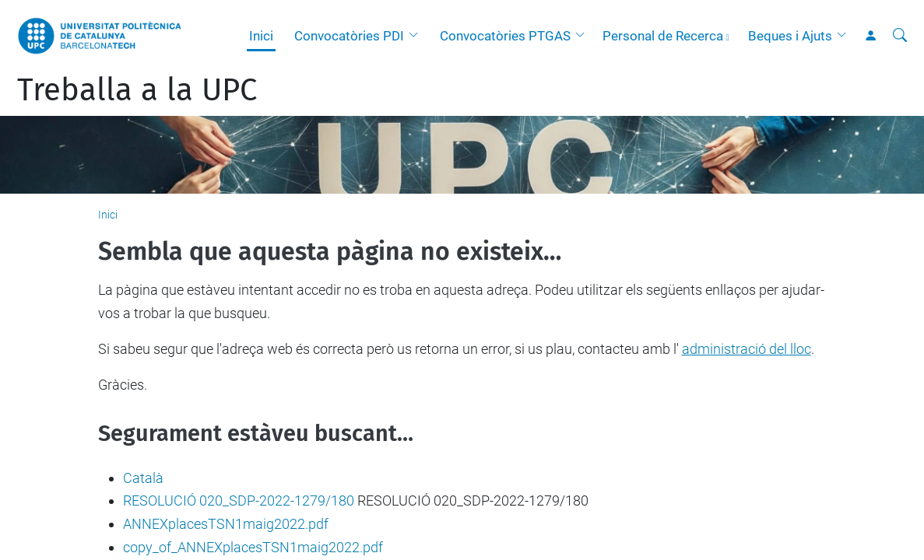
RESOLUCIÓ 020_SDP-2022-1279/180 (239, 500)
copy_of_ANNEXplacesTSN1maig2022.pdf (253, 547)
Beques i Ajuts (790, 36)
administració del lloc (747, 349)
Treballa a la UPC (137, 90)
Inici (261, 36)
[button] (417, 36)
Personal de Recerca (663, 36)
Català (143, 478)
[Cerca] (900, 36)
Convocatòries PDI (349, 36)
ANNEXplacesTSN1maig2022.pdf (226, 524)
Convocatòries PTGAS (505, 36)
